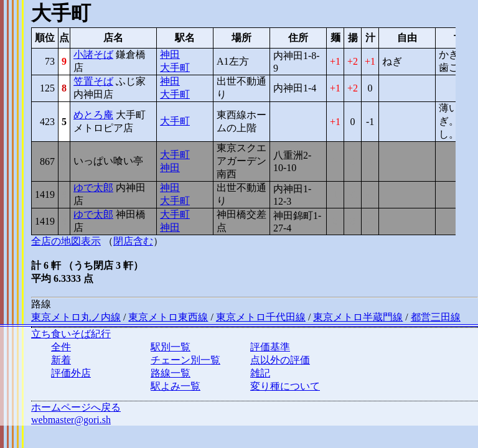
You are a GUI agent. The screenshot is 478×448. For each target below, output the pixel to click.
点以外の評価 (280, 360)
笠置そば (93, 81)
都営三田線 (436, 317)
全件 (61, 347)
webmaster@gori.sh (71, 420)
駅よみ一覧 (176, 386)
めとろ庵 (93, 115)
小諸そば (93, 54)
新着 (61, 360)
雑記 (260, 373)
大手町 (175, 68)
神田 (170, 54)
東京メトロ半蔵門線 (358, 317)
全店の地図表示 (66, 241)
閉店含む (133, 241)
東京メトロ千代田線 (261, 317)
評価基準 (270, 347)
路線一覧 (171, 373)
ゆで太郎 (93, 188)
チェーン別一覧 (185, 360)
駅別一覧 (171, 347)
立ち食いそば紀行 (71, 334)
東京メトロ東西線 (168, 317)
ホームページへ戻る (76, 407)
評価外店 (71, 373)
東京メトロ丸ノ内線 (76, 317)
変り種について (285, 386)
